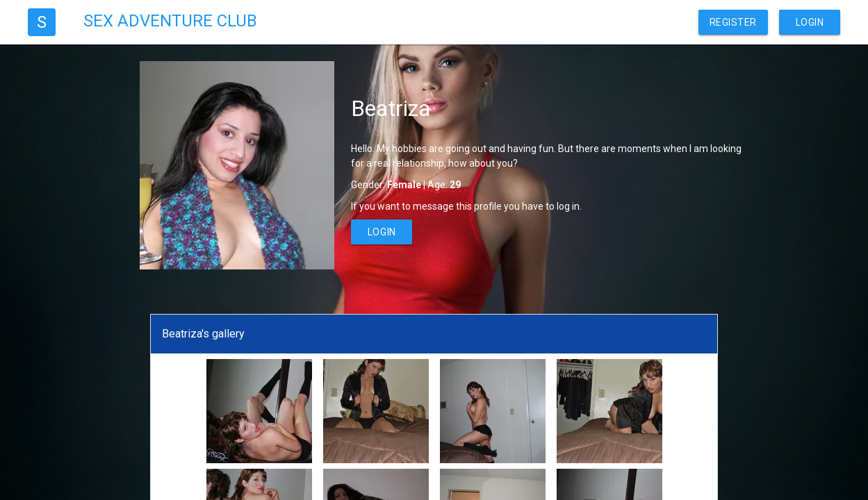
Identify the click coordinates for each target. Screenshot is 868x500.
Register (733, 22)
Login (810, 22)
